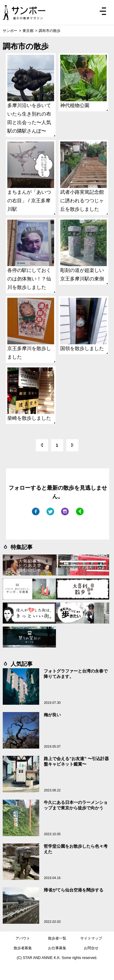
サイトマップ (91, 938)
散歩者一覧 (57, 938)
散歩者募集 (23, 948)
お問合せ (91, 948)
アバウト (23, 938)
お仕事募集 (57, 948)
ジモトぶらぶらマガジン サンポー (24, 12)
